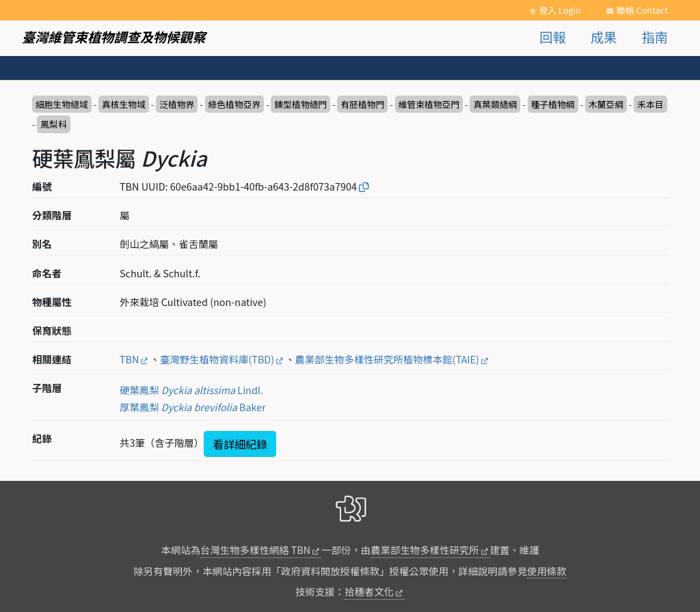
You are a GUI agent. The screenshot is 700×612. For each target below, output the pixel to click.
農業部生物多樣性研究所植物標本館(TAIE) (387, 359)
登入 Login (560, 10)
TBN (129, 359)
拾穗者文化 (369, 591)
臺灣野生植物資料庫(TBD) (217, 359)
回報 (552, 37)
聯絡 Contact (642, 10)
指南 (655, 37)
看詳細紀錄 (240, 444)
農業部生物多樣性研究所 (425, 550)
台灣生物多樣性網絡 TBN (255, 550)
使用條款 (547, 571)
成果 (604, 37)
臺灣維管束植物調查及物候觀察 (114, 37)
